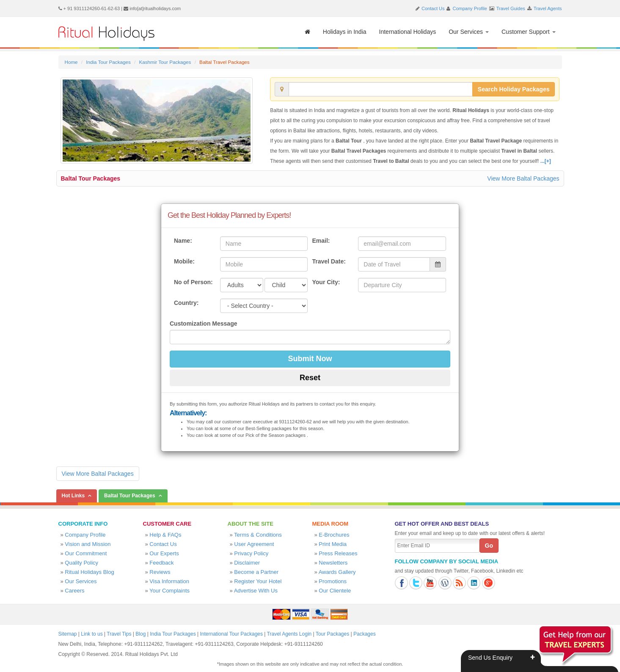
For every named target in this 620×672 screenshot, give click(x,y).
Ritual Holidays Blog (89, 572)
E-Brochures (334, 535)
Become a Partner (256, 572)
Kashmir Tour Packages (165, 62)
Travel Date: (329, 261)
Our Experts (164, 553)
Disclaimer (247, 563)
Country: (186, 303)
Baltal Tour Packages (91, 178)
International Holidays (408, 32)
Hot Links (73, 496)
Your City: (326, 282)
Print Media (333, 544)
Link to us (92, 634)
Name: (183, 241)
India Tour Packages (108, 62)
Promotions (333, 581)
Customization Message (203, 324)
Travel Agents (548, 8)
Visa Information (169, 581)
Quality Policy (81, 563)
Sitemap (68, 634)
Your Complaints (169, 591)
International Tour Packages (231, 634)
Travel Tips (119, 634)
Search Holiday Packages (514, 89)
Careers (74, 591)
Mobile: (184, 261)
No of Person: (193, 282)
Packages (365, 634)
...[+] (546, 161)
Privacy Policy (251, 553)
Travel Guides (511, 8)
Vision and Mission (88, 544)
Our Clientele (335, 591)
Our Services (469, 32)
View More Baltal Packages (523, 178)
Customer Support (529, 32)
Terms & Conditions (258, 535)
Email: (321, 241)
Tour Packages (332, 634)
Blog (141, 634)
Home (71, 62)
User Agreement (254, 544)
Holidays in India (345, 32)
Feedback (161, 563)
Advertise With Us (256, 591)
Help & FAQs (165, 535)
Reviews (160, 572)
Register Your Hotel (258, 581)
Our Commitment (86, 553)
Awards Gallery (337, 572)
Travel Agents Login (289, 634)
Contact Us (433, 8)
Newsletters (333, 563)
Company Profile (470, 8)
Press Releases (338, 553)
